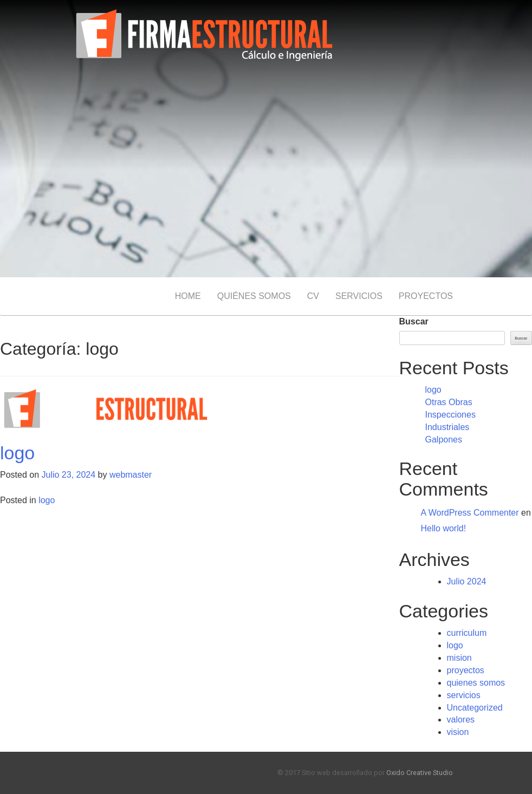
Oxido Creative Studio (420, 773)
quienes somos (476, 683)
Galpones (444, 440)
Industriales (447, 427)
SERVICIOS (359, 296)
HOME (188, 296)
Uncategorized (475, 708)
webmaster (131, 475)
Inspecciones (450, 415)
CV (313, 296)
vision (458, 732)
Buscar (414, 321)
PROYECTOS (426, 296)
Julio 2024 (467, 581)
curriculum (467, 633)
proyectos (466, 670)
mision (459, 658)
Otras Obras (449, 402)
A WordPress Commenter (470, 513)
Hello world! (444, 528)
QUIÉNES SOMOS (254, 296)
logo (17, 453)
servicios (464, 695)
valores (461, 720)
